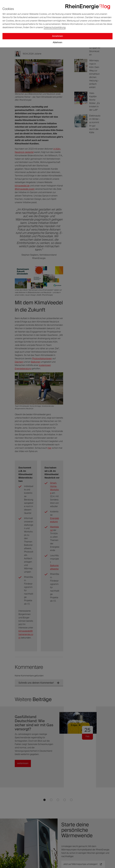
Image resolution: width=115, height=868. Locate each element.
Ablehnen (57, 42)
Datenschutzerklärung (55, 28)
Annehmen (57, 36)
